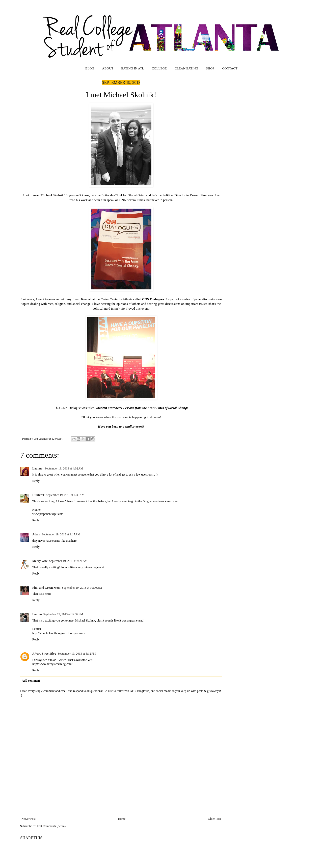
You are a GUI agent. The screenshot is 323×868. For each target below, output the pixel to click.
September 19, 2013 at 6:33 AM (65, 495)
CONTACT (230, 68)
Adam (36, 534)
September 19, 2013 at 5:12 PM (77, 654)
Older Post (214, 819)
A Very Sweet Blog (44, 654)
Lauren (37, 614)
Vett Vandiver (41, 439)
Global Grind (137, 195)
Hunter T (38, 495)
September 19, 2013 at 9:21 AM (68, 561)
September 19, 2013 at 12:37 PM (63, 614)
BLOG (90, 68)
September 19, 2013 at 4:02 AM (64, 468)
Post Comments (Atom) (51, 826)
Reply (36, 481)
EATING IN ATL (132, 68)
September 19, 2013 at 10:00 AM (82, 588)
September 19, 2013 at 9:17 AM (61, 534)
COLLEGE (159, 68)
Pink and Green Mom (46, 588)
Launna (38, 468)
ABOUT (108, 68)
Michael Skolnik (52, 195)
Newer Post (29, 819)
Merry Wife (40, 561)
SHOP (210, 68)
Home (122, 819)
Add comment (31, 681)
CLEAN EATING (186, 68)
